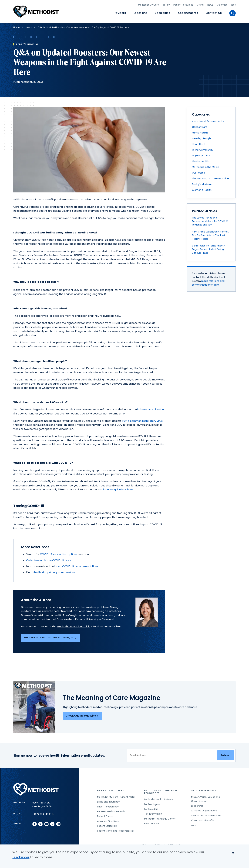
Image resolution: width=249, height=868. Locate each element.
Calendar (222, 4)
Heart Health (200, 142)
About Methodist (204, 789)
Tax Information (153, 812)
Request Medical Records (111, 810)
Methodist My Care (148, 4)
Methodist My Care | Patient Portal (116, 795)
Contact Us (214, 12)
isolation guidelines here (118, 488)
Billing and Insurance (108, 800)
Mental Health (200, 160)
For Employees (152, 803)
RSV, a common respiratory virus (142, 419)
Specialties (162, 12)
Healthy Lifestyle (202, 137)
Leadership (197, 804)
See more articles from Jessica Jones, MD (51, 636)
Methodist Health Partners (159, 798)
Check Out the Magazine (82, 714)
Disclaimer (21, 857)
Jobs (233, 4)
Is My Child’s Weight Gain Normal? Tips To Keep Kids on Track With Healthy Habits (211, 234)
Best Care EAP (152, 822)
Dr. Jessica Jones (32, 605)
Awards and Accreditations (206, 814)
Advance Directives (108, 819)
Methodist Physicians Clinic (74, 625)
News (210, 4)
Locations (140, 12)
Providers (119, 12)
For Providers (151, 807)
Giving (200, 4)
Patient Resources (183, 4)
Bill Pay (166, 4)
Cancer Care (200, 125)
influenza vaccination (151, 408)
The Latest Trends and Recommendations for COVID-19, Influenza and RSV (210, 220)
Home (17, 26)
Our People (199, 171)
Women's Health (202, 188)
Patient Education (107, 824)
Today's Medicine (202, 183)
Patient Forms (105, 815)
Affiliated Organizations (204, 809)
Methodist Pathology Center (160, 817)
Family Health (200, 131)
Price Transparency (108, 805)
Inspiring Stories (201, 154)
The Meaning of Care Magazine (210, 177)
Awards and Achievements (208, 120)
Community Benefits (203, 819)
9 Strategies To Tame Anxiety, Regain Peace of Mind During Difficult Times (209, 248)
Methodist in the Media (206, 165)
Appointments (188, 12)
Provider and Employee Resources (161, 790)
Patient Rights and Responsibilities (116, 829)
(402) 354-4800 (43, 812)
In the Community (203, 148)
